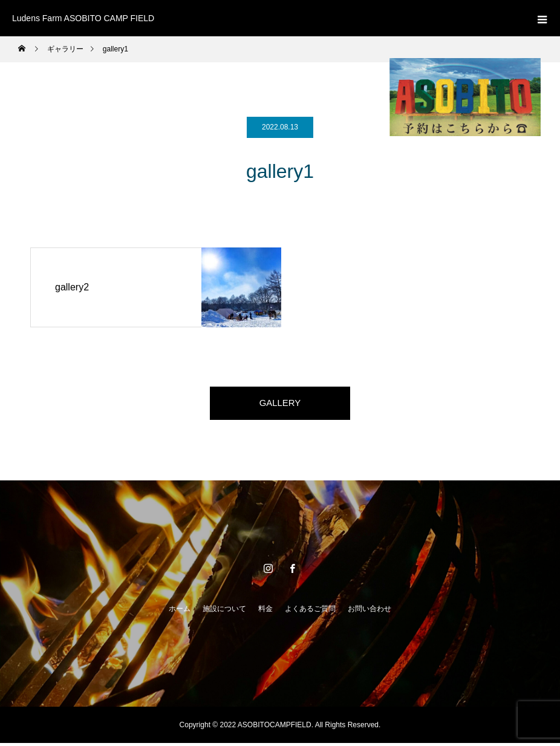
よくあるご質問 (310, 612)
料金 (265, 612)
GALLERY (280, 404)
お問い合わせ (370, 612)
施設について (224, 612)
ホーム (180, 612)
